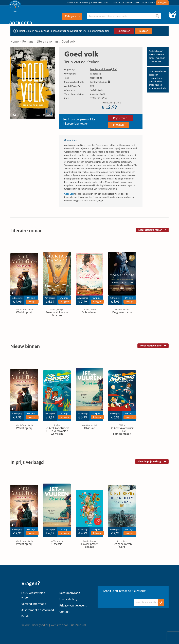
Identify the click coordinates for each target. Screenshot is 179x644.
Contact (64, 612)
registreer (61, 31)
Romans (28, 41)
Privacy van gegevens (73, 605)
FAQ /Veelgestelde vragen (33, 595)
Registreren (124, 31)
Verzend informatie (34, 604)
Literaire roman (47, 41)
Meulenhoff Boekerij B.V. (103, 69)
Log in (49, 31)
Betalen (26, 616)
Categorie (73, 16)
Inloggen (162, 3)
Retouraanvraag (70, 593)
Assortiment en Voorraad (38, 610)
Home (15, 41)
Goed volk (68, 41)
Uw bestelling (68, 599)
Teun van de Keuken (82, 62)
